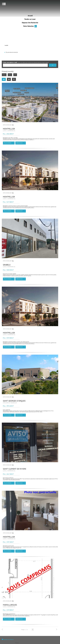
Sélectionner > (21, 143)
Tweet (17, 643)
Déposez (30, 23)
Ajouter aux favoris (9, 640)
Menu (4, 4)
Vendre (30, 19)
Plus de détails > (9, 143)
